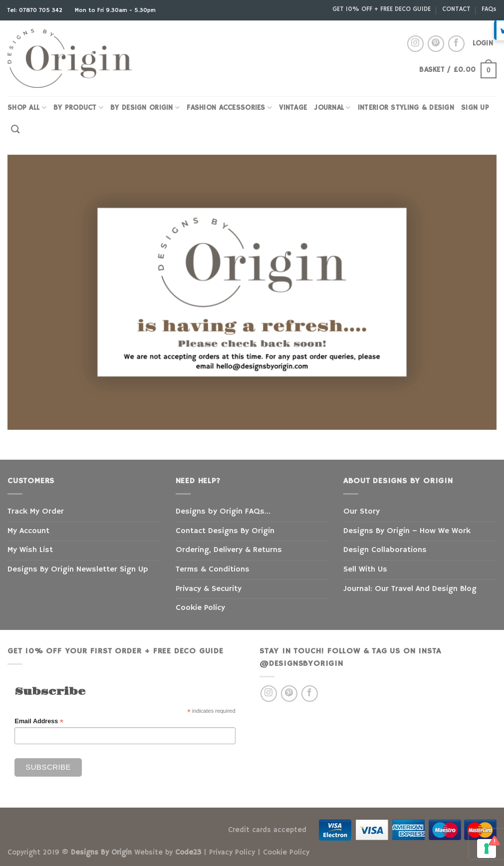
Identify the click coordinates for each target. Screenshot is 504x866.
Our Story (362, 512)
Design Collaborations (385, 550)
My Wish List (30, 550)
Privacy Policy (232, 853)
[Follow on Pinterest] (436, 44)
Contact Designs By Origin (225, 531)
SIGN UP (475, 108)
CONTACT (456, 9)
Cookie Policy (200, 608)
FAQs (489, 9)
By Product (78, 108)
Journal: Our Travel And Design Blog (410, 589)
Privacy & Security (209, 589)
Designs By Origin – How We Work (407, 531)
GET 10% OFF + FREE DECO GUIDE (381, 9)
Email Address (39, 722)
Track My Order (36, 512)
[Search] (15, 130)
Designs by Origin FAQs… (223, 512)
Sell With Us (365, 570)
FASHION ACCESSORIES (229, 108)
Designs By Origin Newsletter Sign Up (78, 570)
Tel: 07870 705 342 (36, 10)
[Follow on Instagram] (415, 44)
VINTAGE (293, 108)
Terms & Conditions (213, 570)
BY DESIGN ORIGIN (145, 108)
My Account (28, 531)
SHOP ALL (27, 108)
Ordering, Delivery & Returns (229, 550)
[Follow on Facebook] (456, 44)
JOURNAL (332, 108)
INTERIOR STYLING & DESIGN (406, 108)
